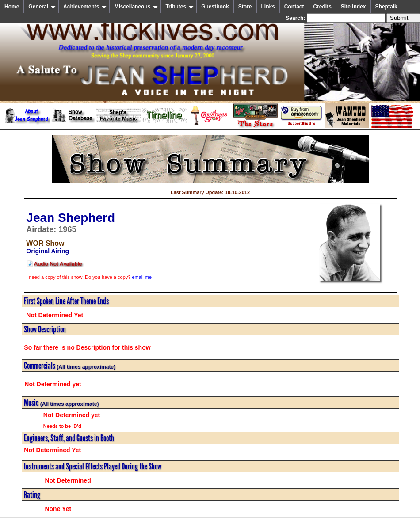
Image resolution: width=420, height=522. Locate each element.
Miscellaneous (136, 7)
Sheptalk (386, 7)
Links (268, 7)
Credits (323, 7)
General (42, 7)
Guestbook (215, 7)
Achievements (85, 7)
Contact (294, 7)
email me (142, 277)
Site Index (353, 7)
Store (245, 7)
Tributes (179, 7)
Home (12, 7)
